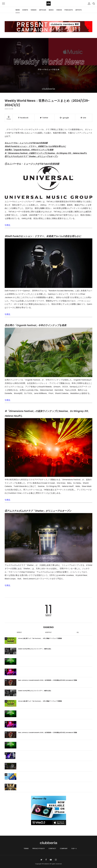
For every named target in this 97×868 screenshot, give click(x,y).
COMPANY (64, 848)
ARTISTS (78, 10)
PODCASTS (69, 10)
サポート (74, 848)
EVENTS (25, 10)
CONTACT (52, 848)
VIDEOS (59, 10)
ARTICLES (43, 10)
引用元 (7, 225)
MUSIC (51, 10)
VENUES (34, 10)
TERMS (26, 848)
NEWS (18, 10)
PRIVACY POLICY (39, 848)
